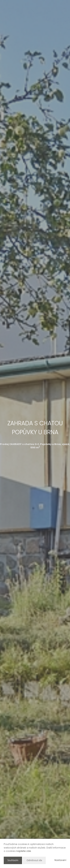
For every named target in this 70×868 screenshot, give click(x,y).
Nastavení (60, 860)
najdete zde (24, 851)
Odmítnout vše (34, 860)
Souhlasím (13, 860)
